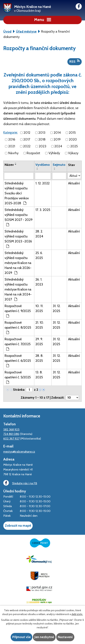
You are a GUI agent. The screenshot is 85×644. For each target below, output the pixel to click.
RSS (75, 61)
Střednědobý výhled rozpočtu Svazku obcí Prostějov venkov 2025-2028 (17, 193)
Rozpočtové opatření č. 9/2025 (18, 311)
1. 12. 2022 (42, 183)
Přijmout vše (21, 637)
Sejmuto (59, 165)
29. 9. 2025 (39, 342)
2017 (27, 139)
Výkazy (73, 153)
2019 (57, 139)
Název (9, 165)
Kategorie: (11, 132)
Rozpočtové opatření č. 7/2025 (18, 344)
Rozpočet (33, 153)
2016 (12, 139)
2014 (57, 133)
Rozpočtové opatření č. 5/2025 (18, 377)
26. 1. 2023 (39, 282)
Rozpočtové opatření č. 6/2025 (18, 360)
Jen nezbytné (44, 637)
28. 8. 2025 (39, 358)
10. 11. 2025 (39, 308)
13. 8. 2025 (39, 375)
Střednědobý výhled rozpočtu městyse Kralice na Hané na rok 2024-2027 (18, 289)
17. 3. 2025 (43, 210)
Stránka (19, 390)
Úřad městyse (26, 31)
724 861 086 (11, 434)
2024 (58, 146)
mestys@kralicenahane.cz (19, 451)
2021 (12, 146)
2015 (72, 133)
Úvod (7, 31)
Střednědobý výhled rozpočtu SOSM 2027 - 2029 (19, 217)
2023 (42, 146)
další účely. (77, 614)
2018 (42, 139)
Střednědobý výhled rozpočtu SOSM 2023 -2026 (18, 239)
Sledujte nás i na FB (20, 483)
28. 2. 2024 (39, 234)
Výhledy (54, 153)
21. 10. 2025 (40, 325)
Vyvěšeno (43, 165)
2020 (73, 139)
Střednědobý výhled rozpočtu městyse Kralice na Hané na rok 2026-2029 (18, 263)
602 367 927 (11, 438)
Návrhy (13, 153)
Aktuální (74, 183)
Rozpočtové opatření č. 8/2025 (18, 327)
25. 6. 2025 (39, 255)
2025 (74, 146)
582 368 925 (11, 429)
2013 (42, 133)
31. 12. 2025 (57, 308)
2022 (27, 146)
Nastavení (65, 637)
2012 (27, 133)
